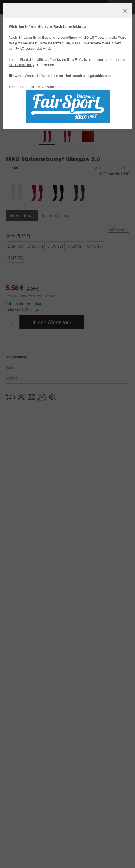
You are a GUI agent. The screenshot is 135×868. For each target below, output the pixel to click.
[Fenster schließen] (125, 11)
